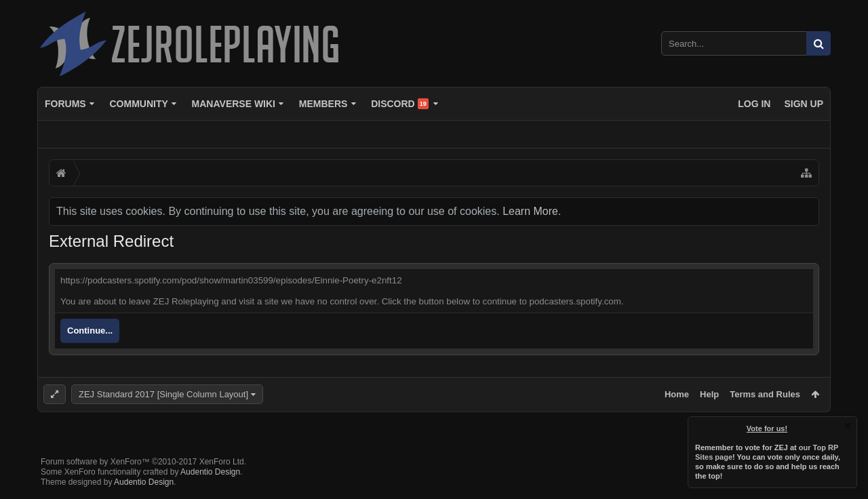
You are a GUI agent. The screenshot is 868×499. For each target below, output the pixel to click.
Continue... (90, 331)
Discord (400, 104)
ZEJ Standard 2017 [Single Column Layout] (163, 394)
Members (323, 104)
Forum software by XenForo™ (143, 462)
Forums (65, 104)
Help (709, 394)
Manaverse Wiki (234, 104)
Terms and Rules (765, 394)
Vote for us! (767, 428)
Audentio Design (210, 472)
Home (677, 394)
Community (138, 104)
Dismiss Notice (848, 426)
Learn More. (532, 211)
